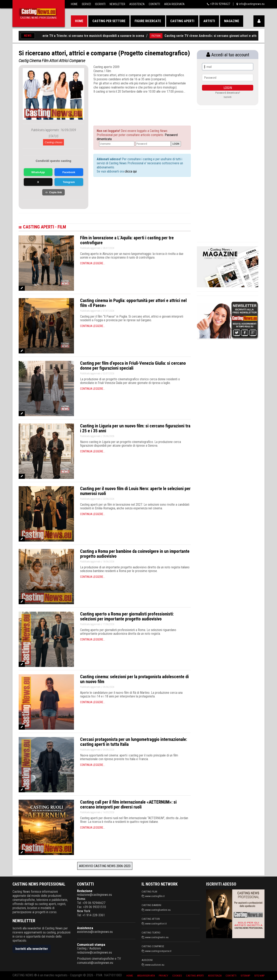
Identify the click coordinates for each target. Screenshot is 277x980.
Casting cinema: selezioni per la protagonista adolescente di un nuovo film (134, 679)
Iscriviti (100, 4)
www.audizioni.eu (155, 965)
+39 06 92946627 (220, 4)
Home (74, 4)
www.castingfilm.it (155, 896)
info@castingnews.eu (252, 4)
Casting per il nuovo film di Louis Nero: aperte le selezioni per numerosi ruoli (135, 491)
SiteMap (245, 976)
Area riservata (146, 976)
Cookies (177, 976)
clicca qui (130, 171)
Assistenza (137, 4)
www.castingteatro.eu (157, 937)
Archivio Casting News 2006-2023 (105, 866)
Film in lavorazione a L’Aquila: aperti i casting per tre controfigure (127, 240)
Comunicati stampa (91, 945)
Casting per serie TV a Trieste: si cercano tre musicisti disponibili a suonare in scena (90, 36)
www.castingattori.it (156, 924)
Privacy (163, 976)
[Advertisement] (134, 106)
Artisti (209, 21)
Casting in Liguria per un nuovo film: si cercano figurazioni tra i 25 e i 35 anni (135, 428)
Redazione (85, 891)
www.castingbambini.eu (158, 910)
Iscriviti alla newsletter (32, 949)
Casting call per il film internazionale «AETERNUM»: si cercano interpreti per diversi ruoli (128, 805)
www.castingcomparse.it (158, 951)
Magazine (232, 21)
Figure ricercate (148, 21)
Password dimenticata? (228, 93)
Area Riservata (174, 4)
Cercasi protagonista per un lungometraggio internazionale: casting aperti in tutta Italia (134, 742)
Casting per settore (109, 21)
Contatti (154, 4)
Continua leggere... (93, 263)
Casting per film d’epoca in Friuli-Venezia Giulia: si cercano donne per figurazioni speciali (133, 366)
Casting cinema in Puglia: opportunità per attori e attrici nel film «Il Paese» (133, 303)
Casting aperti (182, 21)
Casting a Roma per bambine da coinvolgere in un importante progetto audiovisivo (135, 554)
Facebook (69, 172)
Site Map (259, 976)
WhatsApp (38, 172)
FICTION (162, 36)
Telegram (69, 182)
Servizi (86, 4)
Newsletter (117, 4)
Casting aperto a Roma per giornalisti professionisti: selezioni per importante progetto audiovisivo (127, 616)
